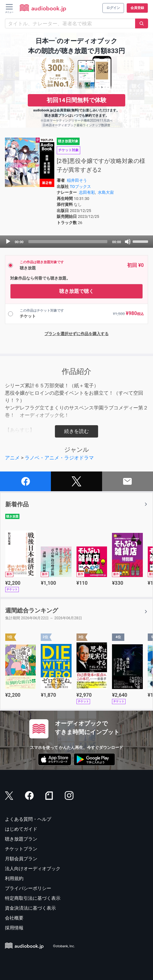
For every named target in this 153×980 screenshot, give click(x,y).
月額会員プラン (21, 859)
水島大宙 (106, 192)
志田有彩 (87, 192)
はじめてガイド (21, 829)
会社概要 (14, 918)
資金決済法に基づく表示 (30, 908)
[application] (76, 242)
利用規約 (14, 878)
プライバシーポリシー (28, 888)
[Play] (8, 242)
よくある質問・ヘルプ (28, 819)
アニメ (12, 458)
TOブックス (80, 187)
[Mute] (128, 242)
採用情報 (14, 928)
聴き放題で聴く (76, 291)
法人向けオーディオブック (33, 869)
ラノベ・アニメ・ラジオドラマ (59, 458)
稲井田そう (77, 180)
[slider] (68, 242)
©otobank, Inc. (64, 946)
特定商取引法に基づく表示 (33, 898)
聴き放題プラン (21, 839)
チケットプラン (21, 849)
